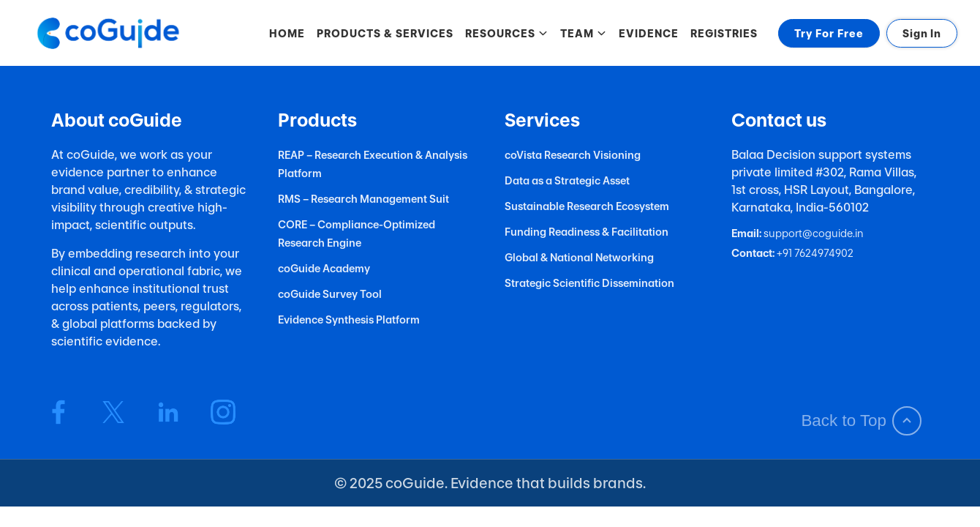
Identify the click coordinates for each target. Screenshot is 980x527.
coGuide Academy (324, 268)
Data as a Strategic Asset (567, 180)
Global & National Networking (579, 257)
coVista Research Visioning (573, 155)
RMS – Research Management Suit (363, 199)
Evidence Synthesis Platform (349, 319)
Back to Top (861, 421)
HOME (287, 33)
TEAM (584, 33)
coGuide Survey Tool (330, 294)
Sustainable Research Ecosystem (587, 206)
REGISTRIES (724, 33)
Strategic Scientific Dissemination (589, 283)
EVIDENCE (649, 33)
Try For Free (829, 33)
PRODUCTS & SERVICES (385, 33)
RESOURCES (507, 33)
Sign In (922, 33)
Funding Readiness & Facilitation (587, 232)
